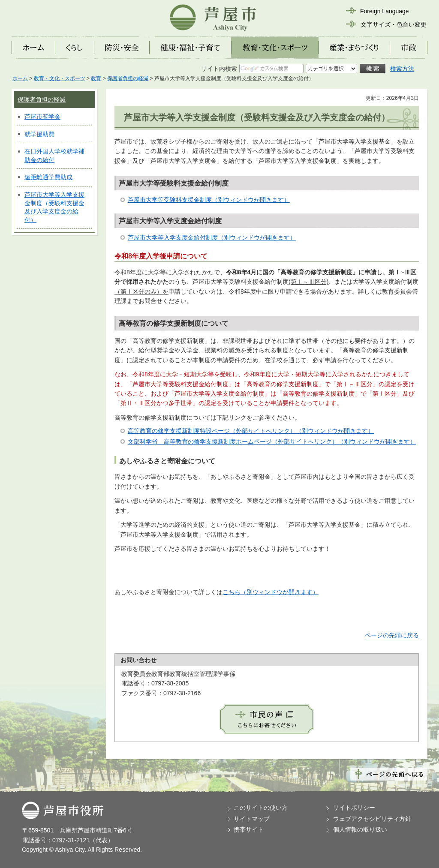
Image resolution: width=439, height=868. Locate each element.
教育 (96, 78)
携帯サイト (249, 829)
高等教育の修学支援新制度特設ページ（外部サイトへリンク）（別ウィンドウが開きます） (251, 431)
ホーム (20, 78)
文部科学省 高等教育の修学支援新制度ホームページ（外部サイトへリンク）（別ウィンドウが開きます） (272, 442)
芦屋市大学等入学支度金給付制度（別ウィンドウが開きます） (212, 237)
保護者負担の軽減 (128, 78)
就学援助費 (39, 134)
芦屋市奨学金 (42, 117)
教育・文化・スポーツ (60, 78)
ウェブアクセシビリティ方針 (372, 819)
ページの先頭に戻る (392, 635)
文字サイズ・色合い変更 (394, 24)
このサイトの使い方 (261, 808)
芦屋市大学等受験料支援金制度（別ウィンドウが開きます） (209, 200)
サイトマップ (252, 819)
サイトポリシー (354, 808)
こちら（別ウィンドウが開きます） (271, 592)
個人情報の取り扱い (360, 829)
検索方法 (402, 69)
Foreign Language (385, 11)
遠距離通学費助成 (48, 177)
